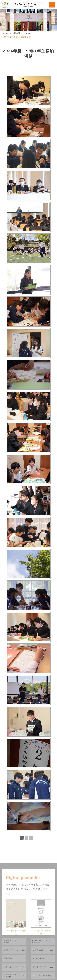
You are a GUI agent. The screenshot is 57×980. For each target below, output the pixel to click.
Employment (39, 958)
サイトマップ (39, 967)
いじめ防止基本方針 (42, 976)
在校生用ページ (11, 950)
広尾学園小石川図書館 (10, 941)
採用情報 (8, 958)
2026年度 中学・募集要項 (41, 934)
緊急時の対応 (39, 950)
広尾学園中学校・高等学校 (11, 976)
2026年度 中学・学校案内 (16, 934)
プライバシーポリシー (13, 967)
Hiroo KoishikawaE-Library (40, 941)
